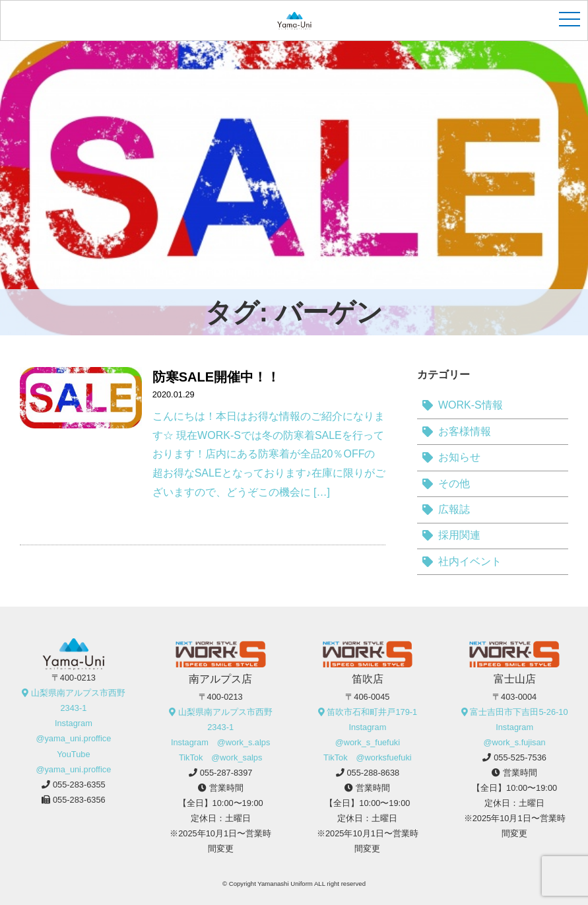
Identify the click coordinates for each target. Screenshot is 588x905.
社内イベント (470, 561)
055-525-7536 (520, 757)
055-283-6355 (79, 785)
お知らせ (459, 457)
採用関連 (459, 535)
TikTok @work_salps (221, 757)
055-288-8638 (373, 773)
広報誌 (454, 509)
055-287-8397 (226, 773)
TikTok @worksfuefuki (368, 757)
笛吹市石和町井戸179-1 (372, 712)
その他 (454, 484)
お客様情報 (465, 431)
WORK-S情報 (471, 405)
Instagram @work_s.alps (220, 742)
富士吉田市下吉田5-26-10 (519, 712)
